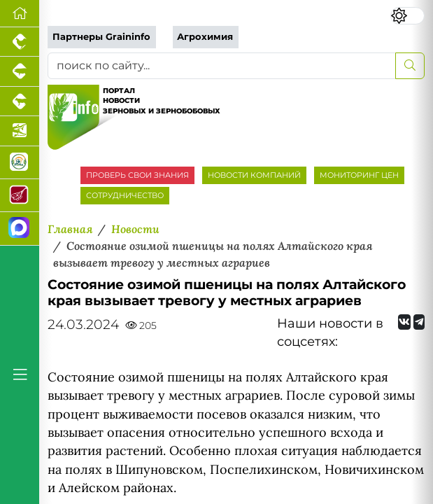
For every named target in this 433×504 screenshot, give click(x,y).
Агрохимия (205, 37)
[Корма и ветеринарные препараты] (20, 163)
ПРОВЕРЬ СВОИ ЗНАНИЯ (137, 175)
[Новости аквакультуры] (20, 131)
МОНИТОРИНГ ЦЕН (359, 175)
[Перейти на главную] (20, 14)
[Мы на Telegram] (419, 322)
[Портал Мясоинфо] (20, 196)
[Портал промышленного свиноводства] (20, 71)
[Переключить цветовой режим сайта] (407, 16)
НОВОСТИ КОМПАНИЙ (254, 175)
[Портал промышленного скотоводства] (20, 101)
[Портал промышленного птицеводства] (20, 42)
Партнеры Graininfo (101, 37)
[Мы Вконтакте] (404, 322)
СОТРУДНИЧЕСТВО (125, 195)
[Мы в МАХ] (20, 229)
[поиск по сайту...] (222, 66)
